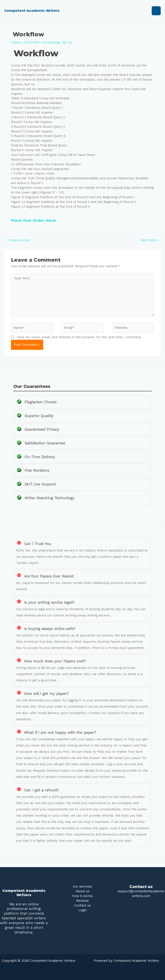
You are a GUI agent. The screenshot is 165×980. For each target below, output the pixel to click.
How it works (82, 896)
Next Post (150, 240)
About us (82, 891)
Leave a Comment (25, 42)
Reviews (82, 901)
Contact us (82, 905)
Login (82, 910)
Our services (82, 886)
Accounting (51, 42)
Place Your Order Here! (34, 220)
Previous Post (17, 240)
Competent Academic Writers (37, 11)
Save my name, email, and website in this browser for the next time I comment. (79, 337)
